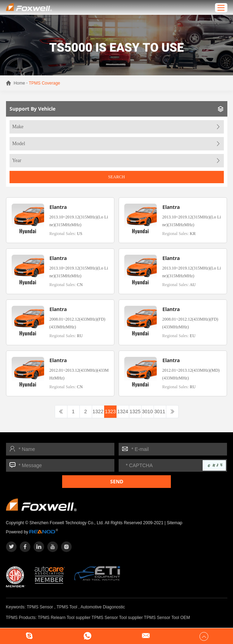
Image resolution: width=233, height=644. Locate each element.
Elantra (58, 207)
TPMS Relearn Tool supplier (64, 618)
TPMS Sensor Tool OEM (167, 618)
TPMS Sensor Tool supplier (117, 618)
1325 (135, 411)
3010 (147, 411)
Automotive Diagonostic (103, 607)
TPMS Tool (67, 607)
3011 (160, 411)
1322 (98, 411)
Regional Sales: (66, 234)
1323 (110, 411)
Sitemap (175, 523)
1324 (123, 411)
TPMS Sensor (40, 607)
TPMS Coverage (45, 83)
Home (19, 83)
